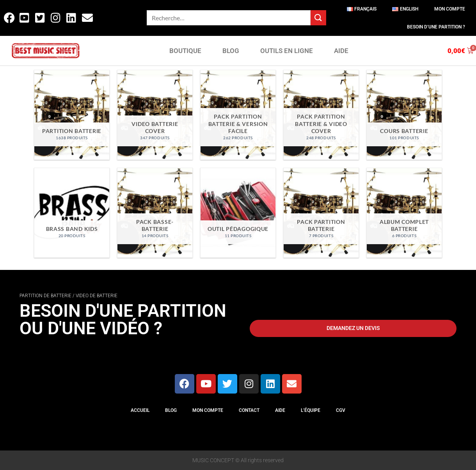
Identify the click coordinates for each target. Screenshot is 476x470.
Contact (249, 410)
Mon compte (450, 9)
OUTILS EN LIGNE (287, 51)
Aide (280, 410)
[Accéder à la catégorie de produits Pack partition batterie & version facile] (238, 115)
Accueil (140, 410)
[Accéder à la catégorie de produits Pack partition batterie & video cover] (321, 115)
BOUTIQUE (185, 51)
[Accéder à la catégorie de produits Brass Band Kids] (72, 213)
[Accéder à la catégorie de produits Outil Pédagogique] (238, 213)
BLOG (231, 51)
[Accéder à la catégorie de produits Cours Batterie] (404, 115)
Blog (171, 410)
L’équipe (311, 410)
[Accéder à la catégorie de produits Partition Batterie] (72, 115)
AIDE (341, 51)
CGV (341, 410)
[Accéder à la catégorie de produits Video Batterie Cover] (155, 115)
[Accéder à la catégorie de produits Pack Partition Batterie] (321, 213)
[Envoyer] (318, 18)
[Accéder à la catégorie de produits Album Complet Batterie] (404, 213)
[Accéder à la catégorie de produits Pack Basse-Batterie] (155, 213)
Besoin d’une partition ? (436, 27)
